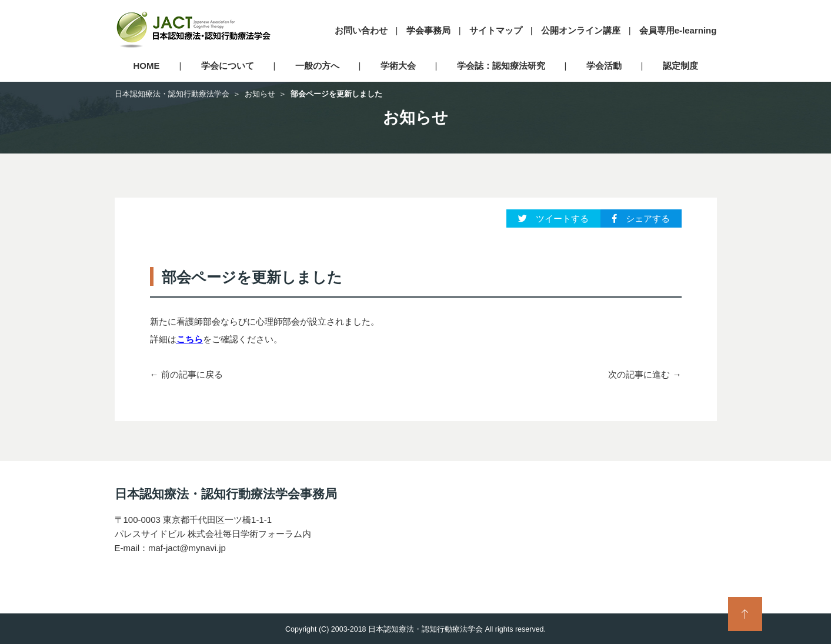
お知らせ (260, 94)
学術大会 (398, 66)
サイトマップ (496, 30)
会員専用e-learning (678, 30)
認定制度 (680, 66)
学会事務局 (428, 30)
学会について (228, 66)
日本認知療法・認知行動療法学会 (172, 94)
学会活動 (604, 66)
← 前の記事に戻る (186, 374)
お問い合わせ (361, 30)
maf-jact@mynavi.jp (187, 548)
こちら (190, 339)
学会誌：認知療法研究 (501, 66)
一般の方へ (317, 66)
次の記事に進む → (645, 374)
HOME (147, 66)
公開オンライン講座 (581, 30)
